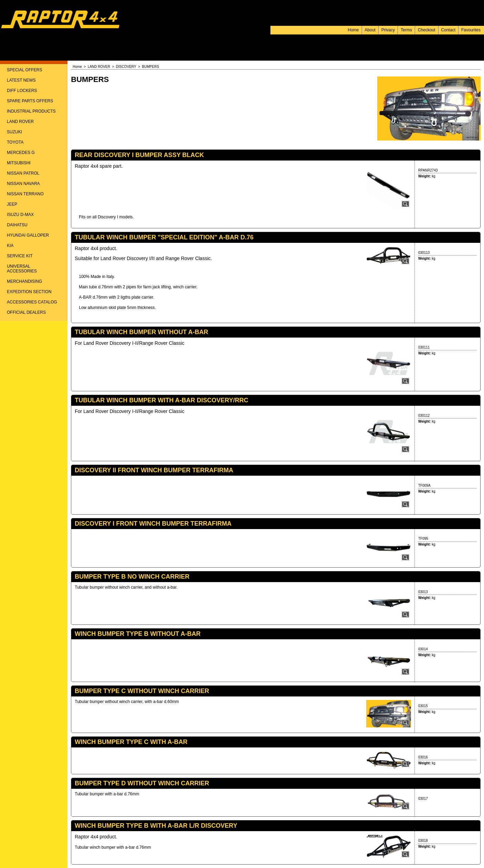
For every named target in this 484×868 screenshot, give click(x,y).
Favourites (471, 30)
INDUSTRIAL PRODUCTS (31, 111)
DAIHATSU (17, 225)
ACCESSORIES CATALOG (32, 302)
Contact (448, 30)
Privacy (388, 30)
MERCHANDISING (24, 281)
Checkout (427, 30)
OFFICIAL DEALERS (26, 312)
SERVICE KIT (20, 256)
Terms (406, 30)
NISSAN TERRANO (25, 194)
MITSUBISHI (19, 163)
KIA (10, 246)
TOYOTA (15, 142)
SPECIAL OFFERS (24, 70)
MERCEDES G (21, 153)
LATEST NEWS (21, 80)
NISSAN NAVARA (23, 184)
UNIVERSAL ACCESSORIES (22, 269)
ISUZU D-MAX (20, 215)
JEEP (12, 204)
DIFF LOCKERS (22, 91)
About (370, 30)
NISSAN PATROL (23, 173)
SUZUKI (14, 132)
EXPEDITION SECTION (29, 292)
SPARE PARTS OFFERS (30, 101)
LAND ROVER (20, 122)
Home (353, 30)
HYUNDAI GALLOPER (28, 235)
